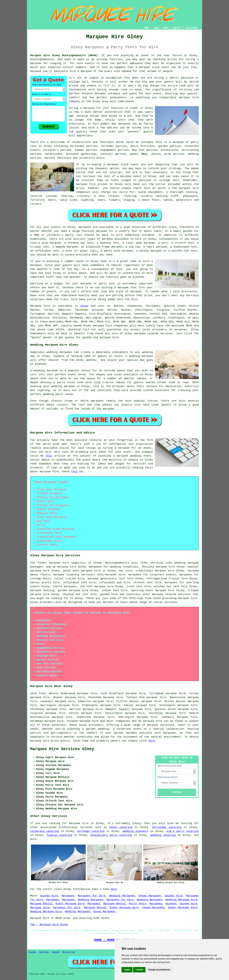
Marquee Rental (41, 904)
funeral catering (59, 835)
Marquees (68, 896)
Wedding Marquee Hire (181, 900)
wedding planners (135, 831)
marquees (181, 330)
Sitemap (32, 952)
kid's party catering (183, 831)
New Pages (44, 952)
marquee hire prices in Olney (99, 184)
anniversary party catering (111, 835)
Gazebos (171, 904)
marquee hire (102, 326)
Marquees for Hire (92, 896)
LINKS (156, 28)
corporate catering (45, 831)
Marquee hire (40, 306)
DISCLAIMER (191, 28)
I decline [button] (139, 970)
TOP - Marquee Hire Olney (49, 925)
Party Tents (138, 904)
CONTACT (177, 28)
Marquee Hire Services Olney (62, 749)
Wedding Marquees (122, 896)
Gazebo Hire (49, 896)
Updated (55, 952)
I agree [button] (127, 970)
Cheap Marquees (150, 896)
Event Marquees (104, 912)
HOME (147, 28)
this (49, 456)
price (148, 295)
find (42, 693)
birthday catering (91, 831)
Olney (84, 306)
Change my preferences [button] (159, 970)
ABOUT (166, 28)
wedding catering (163, 835)
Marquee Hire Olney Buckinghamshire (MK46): (65, 55)
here (152, 741)
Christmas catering (167, 827)
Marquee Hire (40, 908)
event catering (121, 827)
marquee (153, 725)
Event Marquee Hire (70, 904)
